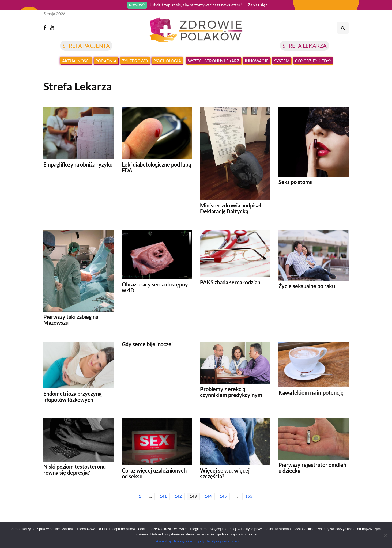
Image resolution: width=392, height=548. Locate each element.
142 (178, 496)
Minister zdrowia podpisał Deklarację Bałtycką (231, 208)
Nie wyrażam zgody (189, 541)
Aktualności (76, 61)
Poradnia (106, 61)
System (282, 61)
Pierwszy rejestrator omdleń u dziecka (312, 468)
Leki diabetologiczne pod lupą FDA (156, 167)
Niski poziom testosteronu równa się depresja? (75, 470)
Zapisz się (258, 5)
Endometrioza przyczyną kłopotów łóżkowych (72, 396)
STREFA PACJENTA (86, 46)
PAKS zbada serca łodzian (230, 282)
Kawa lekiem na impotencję (311, 392)
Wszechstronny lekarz (214, 61)
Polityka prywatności (223, 541)
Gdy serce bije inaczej (147, 344)
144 (208, 496)
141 (163, 496)
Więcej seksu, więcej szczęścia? (225, 473)
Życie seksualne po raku (307, 286)
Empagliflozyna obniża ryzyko (78, 164)
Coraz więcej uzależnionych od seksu (154, 473)
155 (249, 496)
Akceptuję (164, 541)
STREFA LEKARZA (305, 46)
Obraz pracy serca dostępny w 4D (155, 287)
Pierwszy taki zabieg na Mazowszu (71, 320)
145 (223, 496)
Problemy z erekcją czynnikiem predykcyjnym (231, 392)
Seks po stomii (295, 182)
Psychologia (167, 61)
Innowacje (257, 61)
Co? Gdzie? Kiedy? (313, 61)
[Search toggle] (343, 28)
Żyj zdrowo (135, 61)
